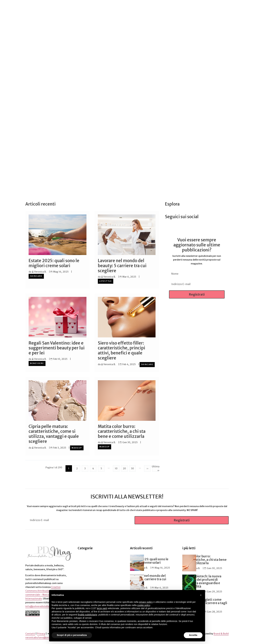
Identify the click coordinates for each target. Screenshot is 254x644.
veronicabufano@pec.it (39, 637)
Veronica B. (40, 272)
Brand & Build (221, 633)
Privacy (41, 633)
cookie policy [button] (144, 605)
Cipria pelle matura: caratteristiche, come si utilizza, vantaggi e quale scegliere (54, 433)
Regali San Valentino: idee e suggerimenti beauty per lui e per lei (57, 348)
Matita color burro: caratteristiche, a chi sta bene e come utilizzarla (122, 431)
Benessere (37, 363)
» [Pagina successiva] (147, 468)
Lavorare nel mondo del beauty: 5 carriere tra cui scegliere (122, 266)
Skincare (36, 276)
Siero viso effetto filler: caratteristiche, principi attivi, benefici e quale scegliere (121, 350)
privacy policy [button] (146, 602)
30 (132, 468)
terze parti (102, 608)
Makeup (77, 447)
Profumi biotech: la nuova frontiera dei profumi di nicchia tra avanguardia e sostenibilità (202, 581)
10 (116, 468)
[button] (201, 595)
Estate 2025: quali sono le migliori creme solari (54, 263)
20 (124, 468)
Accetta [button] (193, 635)
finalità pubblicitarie (88, 615)
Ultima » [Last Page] (156, 468)
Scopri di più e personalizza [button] (72, 635)
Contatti (30, 633)
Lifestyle (106, 281)
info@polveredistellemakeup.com (45, 606)
